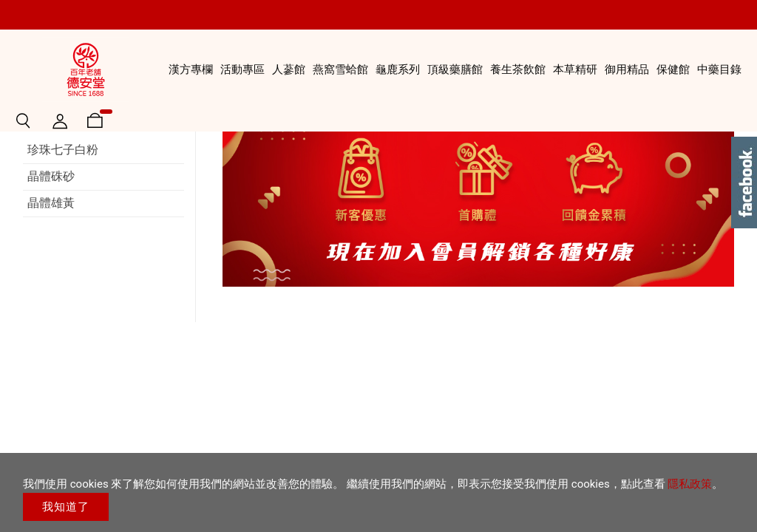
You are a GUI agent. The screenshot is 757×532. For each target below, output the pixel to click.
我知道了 (66, 507)
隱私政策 (690, 484)
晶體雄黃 (51, 286)
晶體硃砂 (51, 259)
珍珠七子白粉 (63, 232)
